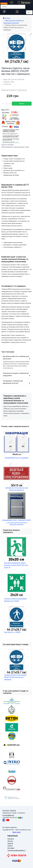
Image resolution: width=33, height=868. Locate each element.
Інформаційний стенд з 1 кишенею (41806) (16, 520)
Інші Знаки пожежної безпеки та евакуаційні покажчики (16, 523)
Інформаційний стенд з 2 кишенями (16, 458)
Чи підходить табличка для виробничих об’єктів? (13, 382)
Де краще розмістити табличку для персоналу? (16, 357)
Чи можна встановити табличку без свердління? (16, 374)
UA (29, 12)
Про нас (10, 841)
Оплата (10, 846)
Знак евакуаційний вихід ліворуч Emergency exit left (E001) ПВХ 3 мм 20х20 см (16, 565)
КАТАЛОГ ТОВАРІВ (9, 811)
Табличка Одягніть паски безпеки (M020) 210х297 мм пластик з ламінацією (15, 677)
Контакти (11, 839)
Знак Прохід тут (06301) (12, 632)
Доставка (11, 848)
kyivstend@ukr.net (8, 815)
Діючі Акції (16, 832)
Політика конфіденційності (16, 850)
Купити (22, 104)
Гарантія (10, 843)
